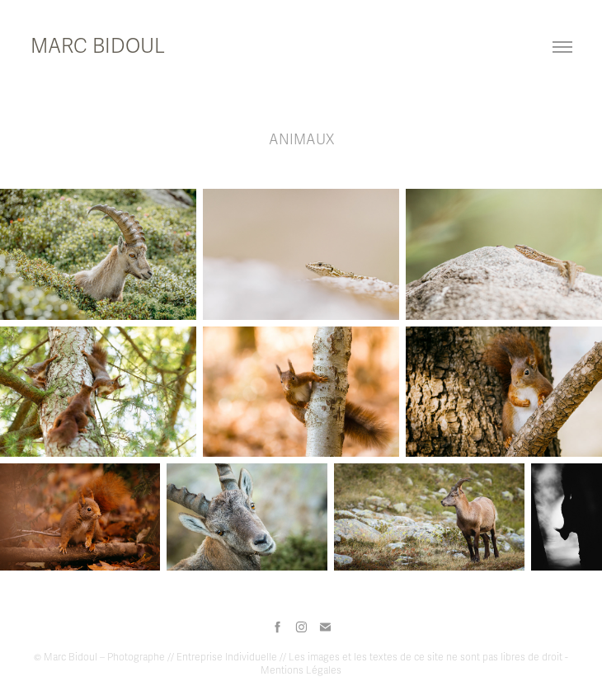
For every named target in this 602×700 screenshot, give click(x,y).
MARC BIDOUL (98, 47)
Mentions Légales (301, 670)
